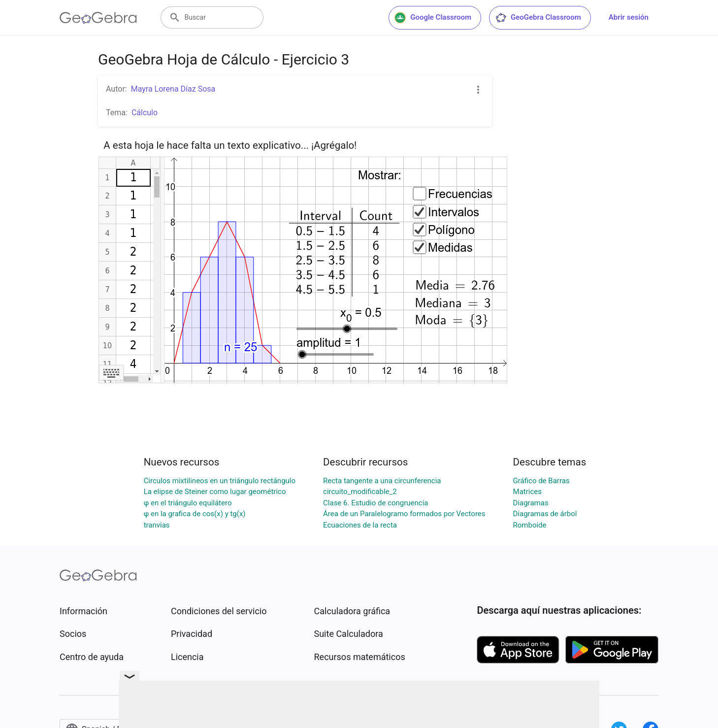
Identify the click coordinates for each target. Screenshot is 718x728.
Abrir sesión (629, 17)
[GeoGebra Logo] (98, 18)
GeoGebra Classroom (538, 18)
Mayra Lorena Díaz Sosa (173, 89)
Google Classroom (433, 18)
